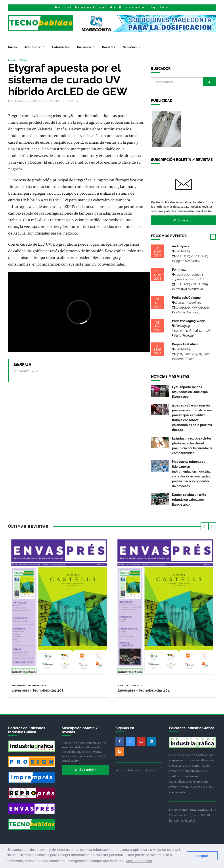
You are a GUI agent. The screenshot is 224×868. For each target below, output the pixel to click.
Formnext (190, 279)
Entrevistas (61, 47)
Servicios (150, 770)
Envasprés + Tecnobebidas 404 (144, 690)
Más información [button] (139, 861)
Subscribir (184, 220)
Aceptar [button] (202, 856)
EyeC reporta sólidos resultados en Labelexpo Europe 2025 (190, 392)
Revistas (109, 47)
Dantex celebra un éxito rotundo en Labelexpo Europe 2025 (189, 500)
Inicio (12, 47)
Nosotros (131, 47)
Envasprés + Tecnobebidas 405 (37, 690)
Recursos (86, 47)
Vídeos (23, 60)
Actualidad (34, 47)
